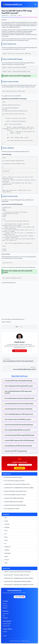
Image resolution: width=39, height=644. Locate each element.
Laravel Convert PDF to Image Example (20, 76)
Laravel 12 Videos (12, 465)
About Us (5, 604)
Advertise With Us (7, 624)
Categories (5, 618)
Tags (4, 616)
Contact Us (5, 606)
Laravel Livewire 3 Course (25, 465)
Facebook (5, 632)
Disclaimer (5, 608)
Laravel (21, 327)
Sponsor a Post (6, 626)
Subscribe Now (20, 468)
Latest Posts (6, 614)
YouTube (5, 636)
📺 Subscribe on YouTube (19, 351)
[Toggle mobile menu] (35, 4)
